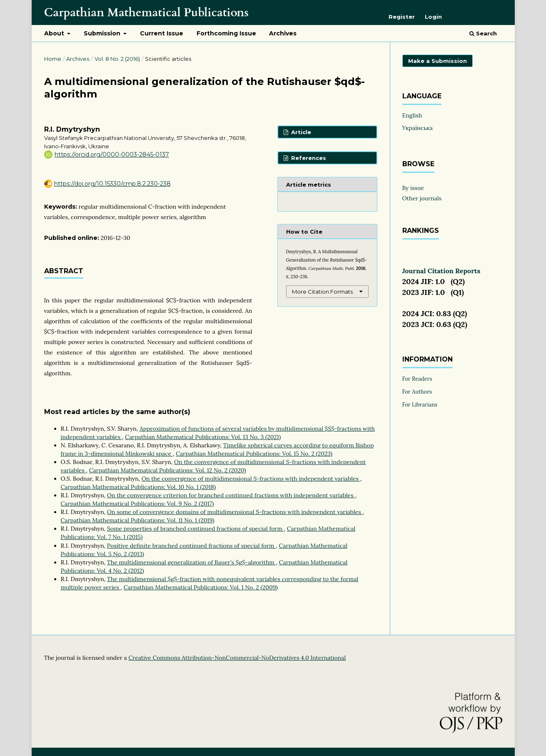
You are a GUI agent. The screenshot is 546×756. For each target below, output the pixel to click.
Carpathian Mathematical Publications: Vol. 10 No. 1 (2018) (138, 487)
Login (433, 17)
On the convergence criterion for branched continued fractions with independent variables (231, 495)
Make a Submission (438, 61)
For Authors (417, 392)
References (308, 158)
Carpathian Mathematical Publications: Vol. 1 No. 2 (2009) (201, 587)
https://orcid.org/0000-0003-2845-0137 (112, 155)
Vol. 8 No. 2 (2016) (117, 59)
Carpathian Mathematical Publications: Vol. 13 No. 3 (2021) (203, 437)
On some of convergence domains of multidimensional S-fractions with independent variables (235, 512)
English (412, 115)
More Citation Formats (322, 292)
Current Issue (162, 33)
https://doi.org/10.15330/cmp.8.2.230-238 (112, 184)
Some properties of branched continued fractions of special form (196, 529)
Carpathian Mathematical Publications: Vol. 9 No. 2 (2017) (137, 504)
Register (402, 17)
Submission (103, 33)
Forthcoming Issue (226, 33)
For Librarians (420, 405)
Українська (418, 128)
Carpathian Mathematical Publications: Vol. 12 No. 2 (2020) (168, 470)
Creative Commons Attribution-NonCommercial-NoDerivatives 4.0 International (237, 658)
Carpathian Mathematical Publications (146, 12)
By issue (413, 188)
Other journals (422, 198)
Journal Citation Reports (441, 271)
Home (53, 59)
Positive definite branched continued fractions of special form (191, 546)
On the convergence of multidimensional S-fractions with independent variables (251, 479)
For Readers (417, 379)
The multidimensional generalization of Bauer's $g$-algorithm (192, 562)
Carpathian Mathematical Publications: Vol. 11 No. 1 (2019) (138, 520)
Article (300, 132)
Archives (283, 33)
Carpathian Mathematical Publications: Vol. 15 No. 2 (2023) (254, 454)
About (55, 33)
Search (483, 33)
